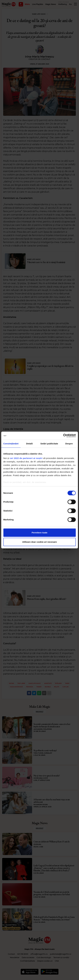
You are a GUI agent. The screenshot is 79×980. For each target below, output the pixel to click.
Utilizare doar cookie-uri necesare (39, 542)
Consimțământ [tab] (11, 444)
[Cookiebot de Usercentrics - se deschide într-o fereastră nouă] (63, 436)
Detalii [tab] (29, 444)
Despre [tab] (69, 444)
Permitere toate (39, 533)
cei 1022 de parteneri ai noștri (26, 458)
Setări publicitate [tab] (49, 444)
